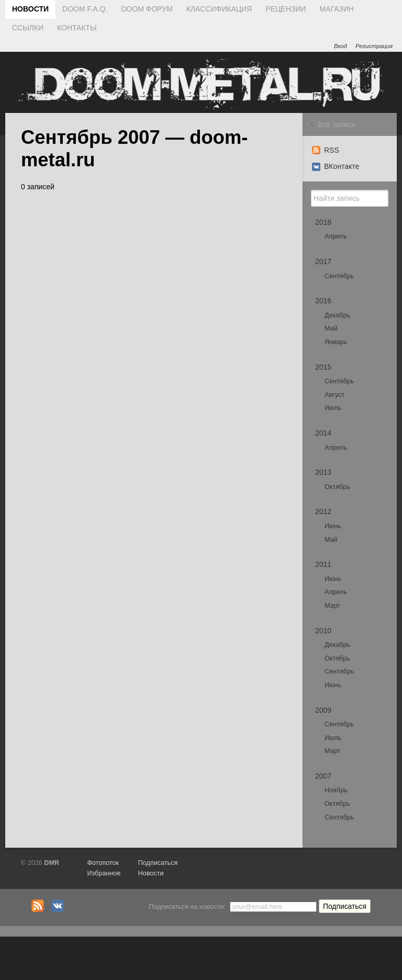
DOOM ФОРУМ (147, 9)
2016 (323, 301)
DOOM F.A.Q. (85, 9)
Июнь (333, 526)
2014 (323, 433)
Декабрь (337, 315)
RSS (326, 150)
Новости (151, 873)
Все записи (337, 124)
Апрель (336, 236)
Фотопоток (103, 863)
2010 (323, 631)
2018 (323, 222)
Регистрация (374, 46)
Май (331, 328)
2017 (323, 261)
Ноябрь (336, 790)
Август (334, 395)
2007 (323, 776)
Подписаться (158, 863)
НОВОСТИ (30, 9)
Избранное (104, 873)
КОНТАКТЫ (77, 28)
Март (332, 606)
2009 (323, 710)
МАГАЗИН (336, 9)
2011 (323, 564)
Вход (340, 46)
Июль (333, 408)
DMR (52, 863)
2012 (323, 511)
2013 (323, 472)
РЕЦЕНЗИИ (286, 9)
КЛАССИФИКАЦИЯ (219, 9)
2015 (323, 367)
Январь (336, 342)
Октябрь (337, 487)
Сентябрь (339, 276)
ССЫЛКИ (28, 28)
